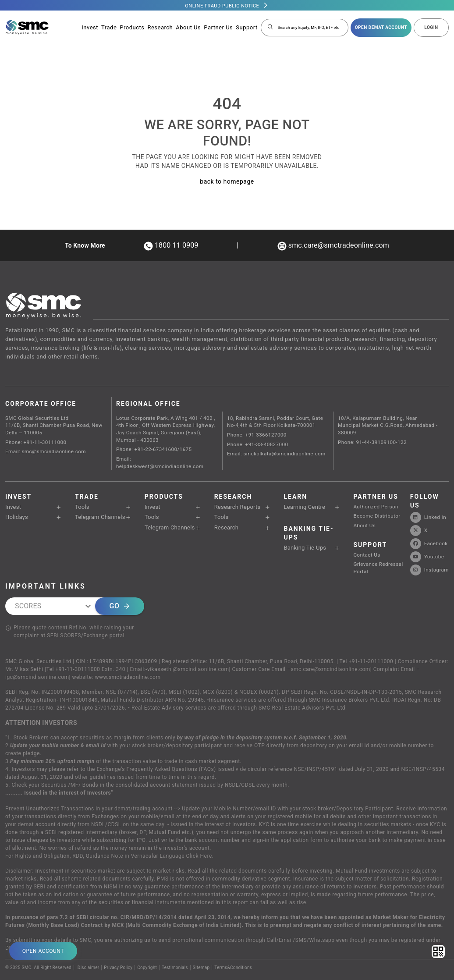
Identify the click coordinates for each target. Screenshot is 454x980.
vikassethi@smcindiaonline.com (188, 648)
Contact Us (365, 536)
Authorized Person (374, 492)
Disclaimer (89, 946)
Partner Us (218, 27)
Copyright (148, 946)
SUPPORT (370, 527)
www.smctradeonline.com (128, 656)
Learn (295, 482)
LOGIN (431, 27)
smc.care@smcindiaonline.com (330, 648)
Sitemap (203, 946)
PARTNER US (375, 482)
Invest (90, 27)
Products (132, 27)
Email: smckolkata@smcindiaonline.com (274, 449)
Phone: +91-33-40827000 (256, 440)
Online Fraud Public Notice (222, 6)
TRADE (87, 482)
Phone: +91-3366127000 (255, 432)
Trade (109, 27)
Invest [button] (12, 492)
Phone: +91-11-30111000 (34, 438)
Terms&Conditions (235, 946)
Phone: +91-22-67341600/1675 (152, 444)
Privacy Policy (119, 946)
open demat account (381, 27)
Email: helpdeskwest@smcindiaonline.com (165, 453)
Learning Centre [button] (301, 492)
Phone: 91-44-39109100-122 (370, 432)
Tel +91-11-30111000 (367, 640)
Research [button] (224, 510)
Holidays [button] (15, 501)
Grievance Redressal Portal (376, 548)
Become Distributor (375, 500)
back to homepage (227, 181)
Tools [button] (81, 492)
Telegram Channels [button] (96, 501)
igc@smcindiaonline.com (37, 656)
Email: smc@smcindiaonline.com (43, 446)
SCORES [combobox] (28, 584)
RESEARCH (233, 482)
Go (120, 585)
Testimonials (176, 946)
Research (160, 27)
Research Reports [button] (234, 492)
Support (247, 27)
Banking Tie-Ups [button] (301, 532)
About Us (188, 27)
